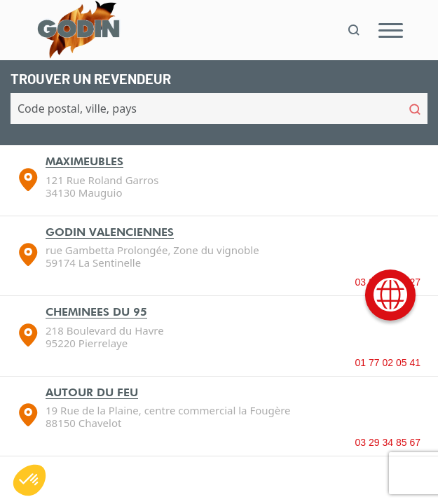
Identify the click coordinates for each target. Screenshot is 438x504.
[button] (29, 480)
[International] (390, 295)
